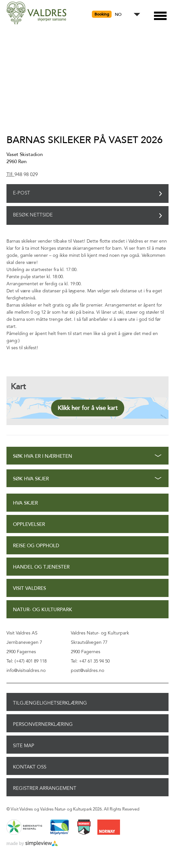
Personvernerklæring (43, 724)
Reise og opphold (36, 546)
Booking (102, 14)
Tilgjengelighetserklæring (50, 703)
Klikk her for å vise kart (88, 408)
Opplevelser (29, 524)
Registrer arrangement (45, 788)
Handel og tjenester (41, 567)
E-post (22, 193)
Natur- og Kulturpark (43, 610)
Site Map (24, 746)
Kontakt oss (30, 767)
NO (118, 15)
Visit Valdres (29, 588)
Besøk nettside (33, 215)
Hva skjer (25, 503)
